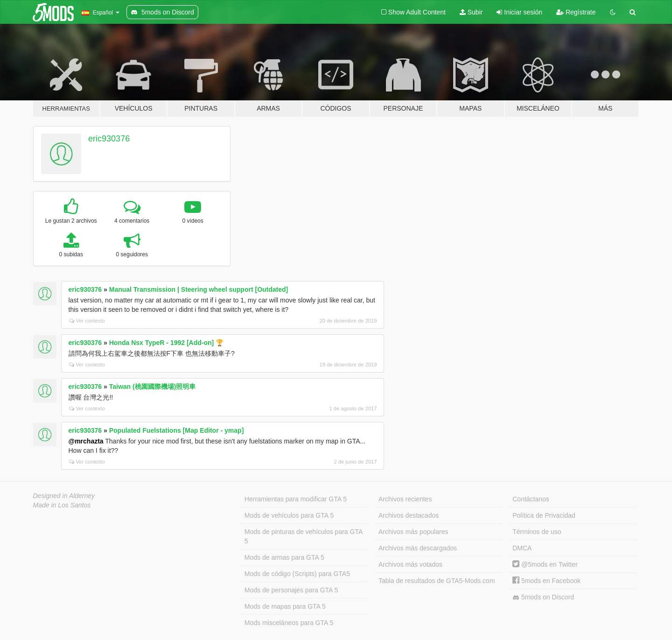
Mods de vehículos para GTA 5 (289, 515)
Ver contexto (87, 321)
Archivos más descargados (418, 548)
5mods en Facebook (546, 581)
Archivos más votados (410, 564)
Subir (471, 12)
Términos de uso (537, 532)
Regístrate (576, 12)
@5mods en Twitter (545, 564)
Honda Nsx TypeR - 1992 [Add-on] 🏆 (166, 343)
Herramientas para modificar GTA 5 (296, 499)
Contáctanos (531, 499)
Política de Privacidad (544, 515)
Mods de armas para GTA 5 (284, 557)
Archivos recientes (405, 499)
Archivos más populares (413, 532)
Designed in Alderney (64, 496)
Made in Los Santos (62, 505)
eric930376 (109, 139)
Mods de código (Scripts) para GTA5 (297, 574)
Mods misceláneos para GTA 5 (289, 623)
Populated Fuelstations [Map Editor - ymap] (177, 430)
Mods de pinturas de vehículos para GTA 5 (304, 536)
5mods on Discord (543, 597)
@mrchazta (86, 441)
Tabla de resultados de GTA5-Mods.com (437, 581)
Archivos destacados (409, 515)
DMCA (522, 548)
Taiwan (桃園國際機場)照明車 (153, 387)
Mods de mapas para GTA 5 (285, 606)
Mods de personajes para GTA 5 (291, 590)
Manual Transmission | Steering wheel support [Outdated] (199, 289)
